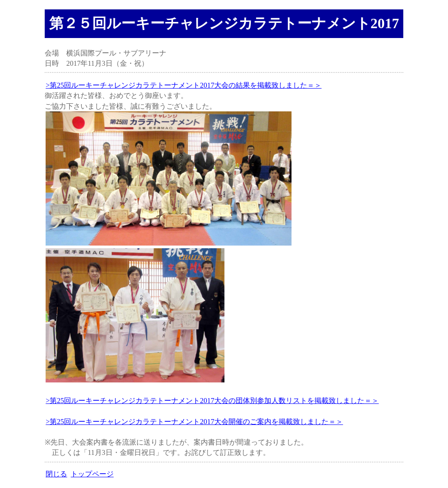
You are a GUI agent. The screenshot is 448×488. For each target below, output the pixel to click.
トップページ (92, 474)
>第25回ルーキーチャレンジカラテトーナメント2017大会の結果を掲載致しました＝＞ (184, 85)
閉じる (56, 474)
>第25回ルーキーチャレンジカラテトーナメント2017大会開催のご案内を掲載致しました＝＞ (194, 422)
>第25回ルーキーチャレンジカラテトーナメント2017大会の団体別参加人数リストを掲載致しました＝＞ (212, 401)
